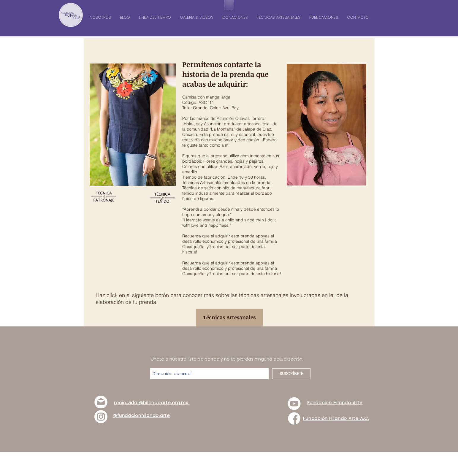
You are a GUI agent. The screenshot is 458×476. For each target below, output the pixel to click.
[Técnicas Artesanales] (229, 318)
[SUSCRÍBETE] (291, 374)
